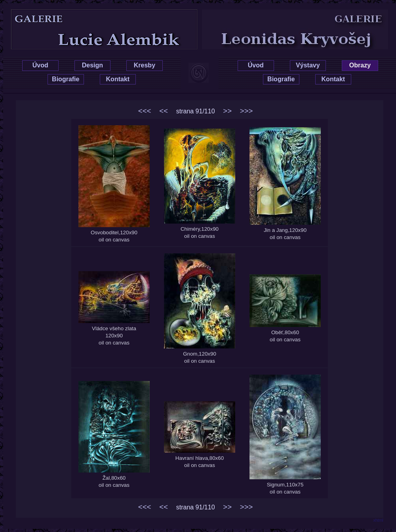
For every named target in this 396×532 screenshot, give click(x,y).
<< (164, 111)
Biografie (66, 79)
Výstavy (308, 65)
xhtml (378, 520)
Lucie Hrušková (92, 17)
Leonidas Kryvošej (307, 17)
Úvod (40, 65)
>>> (247, 111)
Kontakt (118, 79)
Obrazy (360, 65)
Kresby (145, 65)
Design (92, 65)
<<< (145, 111)
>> (227, 111)
